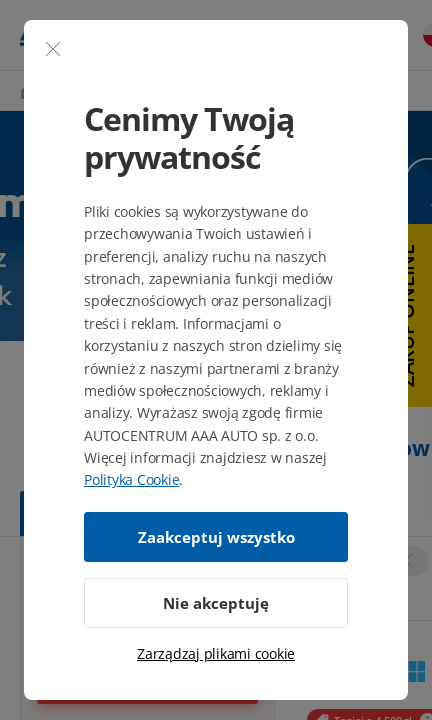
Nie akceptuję (216, 603)
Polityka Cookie (131, 479)
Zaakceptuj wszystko (216, 537)
